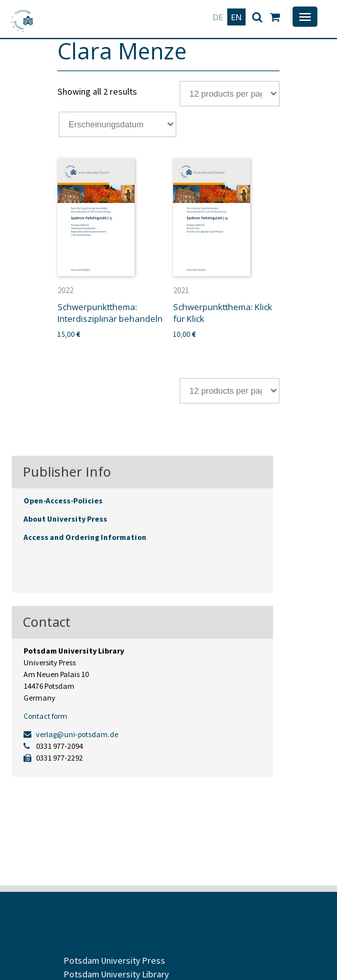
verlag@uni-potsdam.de (71, 734)
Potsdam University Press (115, 960)
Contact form (45, 716)
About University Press (65, 519)
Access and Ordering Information (85, 537)
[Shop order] (118, 124)
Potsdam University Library (117, 974)
